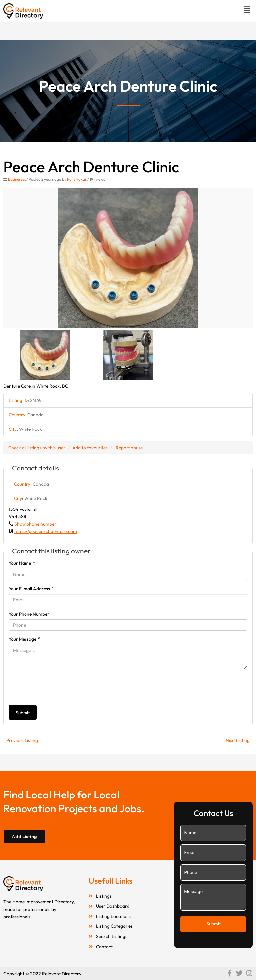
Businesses (17, 179)
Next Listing (240, 740)
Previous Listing (19, 740)
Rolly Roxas (77, 179)
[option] (128, 258)
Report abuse (129, 448)
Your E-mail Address (31, 589)
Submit (23, 713)
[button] (247, 9)
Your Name (22, 563)
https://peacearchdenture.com (46, 531)
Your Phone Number (29, 614)
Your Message (25, 639)
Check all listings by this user (37, 448)
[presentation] (59, 687)
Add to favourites (90, 448)
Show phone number (35, 524)
